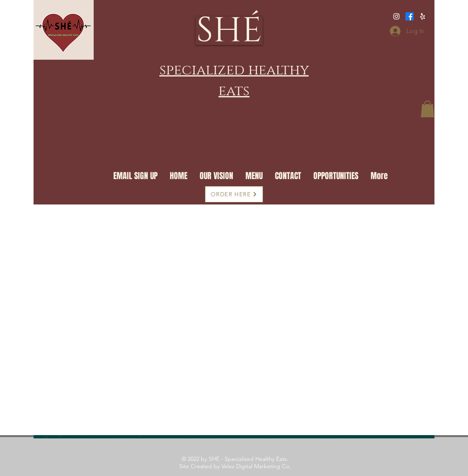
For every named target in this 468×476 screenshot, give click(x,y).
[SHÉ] (229, 31)
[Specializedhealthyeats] (396, 16)
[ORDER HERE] (234, 194)
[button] (427, 109)
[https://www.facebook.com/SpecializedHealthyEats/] (423, 16)
